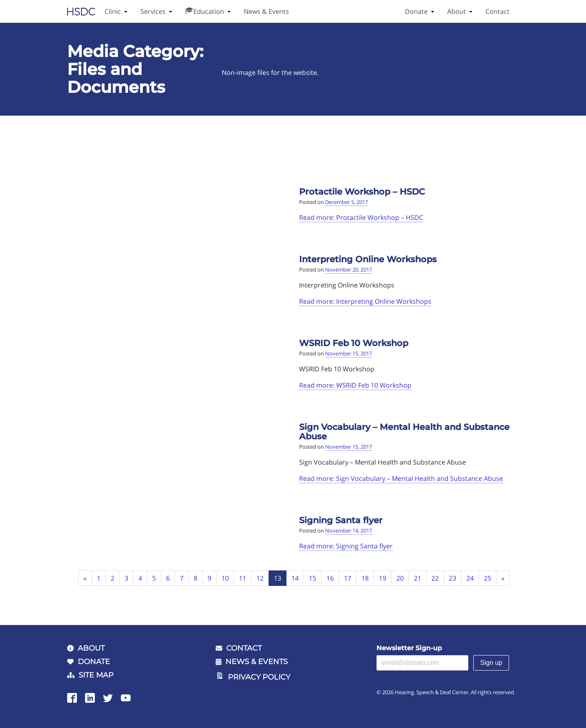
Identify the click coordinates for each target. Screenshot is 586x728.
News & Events (266, 11)
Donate (416, 11)
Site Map (96, 675)
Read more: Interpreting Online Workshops (365, 301)
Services (153, 11)
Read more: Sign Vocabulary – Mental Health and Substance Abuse (401, 478)
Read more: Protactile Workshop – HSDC (361, 217)
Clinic (113, 11)
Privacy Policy (259, 677)
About (457, 11)
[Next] (503, 578)
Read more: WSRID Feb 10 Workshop (355, 385)
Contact (497, 11)
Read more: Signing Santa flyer (346, 546)
